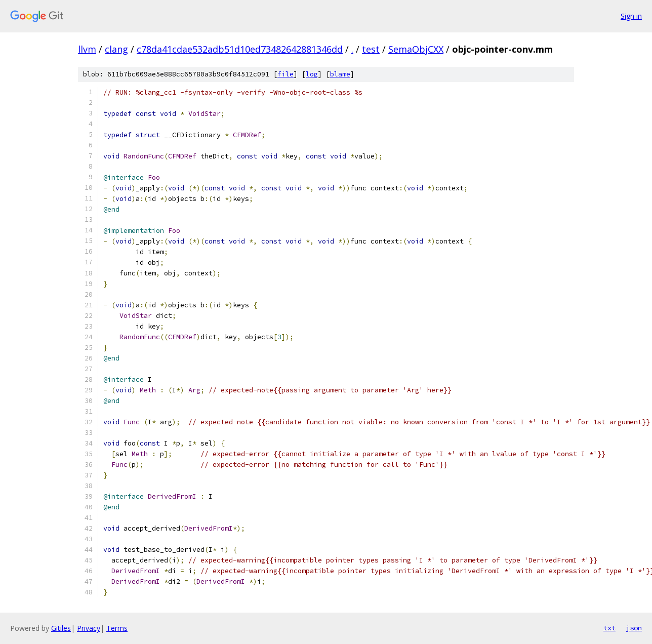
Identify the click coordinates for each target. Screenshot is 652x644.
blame (340, 74)
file (286, 74)
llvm (87, 49)
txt (609, 628)
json (634, 628)
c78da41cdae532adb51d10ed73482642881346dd (240, 49)
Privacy (89, 628)
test (371, 49)
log (312, 74)
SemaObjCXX (416, 49)
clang (116, 49)
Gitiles (61, 628)
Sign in (631, 16)
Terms (117, 628)
